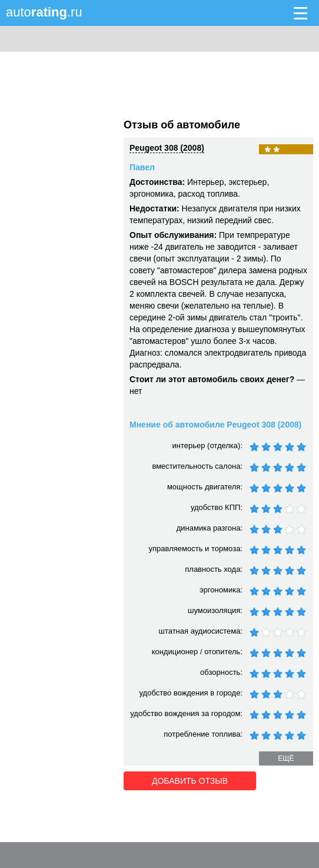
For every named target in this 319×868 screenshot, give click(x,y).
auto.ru (44, 12)
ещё (286, 758)
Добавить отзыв (190, 781)
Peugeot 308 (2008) (167, 148)
